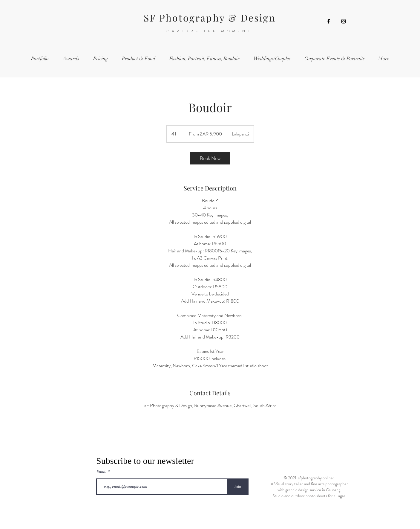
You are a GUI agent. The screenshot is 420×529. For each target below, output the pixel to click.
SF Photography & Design (210, 17)
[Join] (238, 487)
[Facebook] (329, 21)
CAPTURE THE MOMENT (209, 31)
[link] (210, 158)
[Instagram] (344, 21)
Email (102, 472)
